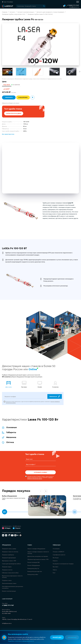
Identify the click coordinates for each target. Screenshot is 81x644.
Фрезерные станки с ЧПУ (9, 561)
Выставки (55, 567)
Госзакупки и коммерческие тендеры (63, 564)
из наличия (16, 85)
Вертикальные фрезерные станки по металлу (12, 577)
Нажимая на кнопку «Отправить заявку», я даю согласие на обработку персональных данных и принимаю (40, 478)
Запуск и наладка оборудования (36, 549)
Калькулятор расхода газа (35, 571)
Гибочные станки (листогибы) (10, 573)
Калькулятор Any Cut (33, 569)
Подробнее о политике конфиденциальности (21, 641)
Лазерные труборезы (8, 555)
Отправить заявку (40, 472)
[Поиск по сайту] (31, 6)
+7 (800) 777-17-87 (73, 5)
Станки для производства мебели (11, 564)
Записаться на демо (14, 113)
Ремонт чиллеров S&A (34, 562)
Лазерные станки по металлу (10, 552)
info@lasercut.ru (74, 7)
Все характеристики (8, 134)
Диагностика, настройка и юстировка (38, 556)
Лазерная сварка (7, 567)
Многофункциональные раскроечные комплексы (13, 587)
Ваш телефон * (31, 465)
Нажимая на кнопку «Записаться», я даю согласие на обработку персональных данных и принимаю (33, 402)
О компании (56, 549)
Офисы (55, 570)
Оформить (9, 97)
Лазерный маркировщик (9, 558)
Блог (54, 573)
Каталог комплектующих (9, 591)
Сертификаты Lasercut (59, 555)
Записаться (54, 397)
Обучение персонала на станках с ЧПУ (38, 559)
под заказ (7, 85)
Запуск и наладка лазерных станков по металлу (38, 553)
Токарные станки (7, 581)
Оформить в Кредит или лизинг (11, 103)
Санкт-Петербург (7, 599)
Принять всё (57, 637)
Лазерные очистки (7, 570)
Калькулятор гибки (33, 575)
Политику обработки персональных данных (40, 478)
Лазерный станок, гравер (9, 549)
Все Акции (56, 558)
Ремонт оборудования (34, 565)
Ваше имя (29, 459)
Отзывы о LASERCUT (59, 552)
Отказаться (72, 637)
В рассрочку (23, 97)
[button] (80, 72)
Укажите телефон (10, 397)
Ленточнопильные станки (9, 583)
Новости (55, 561)
